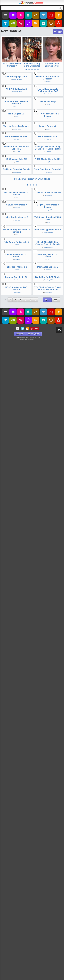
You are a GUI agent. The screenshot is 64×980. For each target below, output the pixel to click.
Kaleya (17, 840)
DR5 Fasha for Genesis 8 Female (16, 551)
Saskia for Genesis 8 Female (16, 489)
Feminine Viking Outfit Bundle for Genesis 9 (32, 66)
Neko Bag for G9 (16, 256)
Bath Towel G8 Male (48, 350)
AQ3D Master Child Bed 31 (48, 443)
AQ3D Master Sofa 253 (16, 443)
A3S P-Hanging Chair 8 (16, 112)
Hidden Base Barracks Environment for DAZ (48, 161)
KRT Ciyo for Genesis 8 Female (48, 257)
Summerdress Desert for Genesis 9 (16, 209)
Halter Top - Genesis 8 (16, 837)
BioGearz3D (17, 934)
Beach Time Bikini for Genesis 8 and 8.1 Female (48, 743)
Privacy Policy (20, 979)
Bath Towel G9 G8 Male (16, 350)
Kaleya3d (17, 648)
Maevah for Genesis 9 (16, 598)
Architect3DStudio (17, 115)
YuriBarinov (48, 492)
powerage (17, 794)
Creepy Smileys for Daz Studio (16, 791)
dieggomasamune (49, 746)
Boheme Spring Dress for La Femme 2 (16, 695)
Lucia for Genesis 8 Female (48, 550)
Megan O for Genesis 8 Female (48, 599)
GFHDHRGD (49, 934)
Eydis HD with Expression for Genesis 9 (52, 66)
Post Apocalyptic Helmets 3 (48, 694)
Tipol (17, 699)
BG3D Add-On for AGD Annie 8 (16, 930)
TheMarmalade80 (48, 696)
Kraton (48, 261)
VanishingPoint (49, 886)
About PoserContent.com (33, 979)
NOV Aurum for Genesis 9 (16, 742)
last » (56, 941)
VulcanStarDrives (49, 165)
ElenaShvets (17, 886)
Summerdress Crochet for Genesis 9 (16, 396)
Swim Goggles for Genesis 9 (48, 489)
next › (47, 941)
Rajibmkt (49, 400)
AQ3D (17, 446)
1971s (49, 794)
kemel (49, 211)
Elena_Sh (17, 352)
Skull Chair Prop (48, 208)
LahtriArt (49, 307)
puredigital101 (17, 492)
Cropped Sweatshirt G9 (16, 883)
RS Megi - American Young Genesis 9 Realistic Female (48, 396)
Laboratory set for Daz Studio (48, 791)
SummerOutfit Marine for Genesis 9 (48, 113)
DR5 (17, 555)
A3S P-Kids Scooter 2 (16, 160)
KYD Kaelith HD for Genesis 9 (12, 65)
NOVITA (17, 744)
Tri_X (49, 651)
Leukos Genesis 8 (48, 304)
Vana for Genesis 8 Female (16, 304)
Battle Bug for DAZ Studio (48, 883)
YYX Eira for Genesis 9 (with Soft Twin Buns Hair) (48, 930)
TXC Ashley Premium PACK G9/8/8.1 (48, 647)
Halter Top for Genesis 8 (16, 646)
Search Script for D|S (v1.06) (28, 975)
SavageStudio (17, 307)
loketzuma (17, 601)
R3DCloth (49, 117)
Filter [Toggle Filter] (59, 32)
